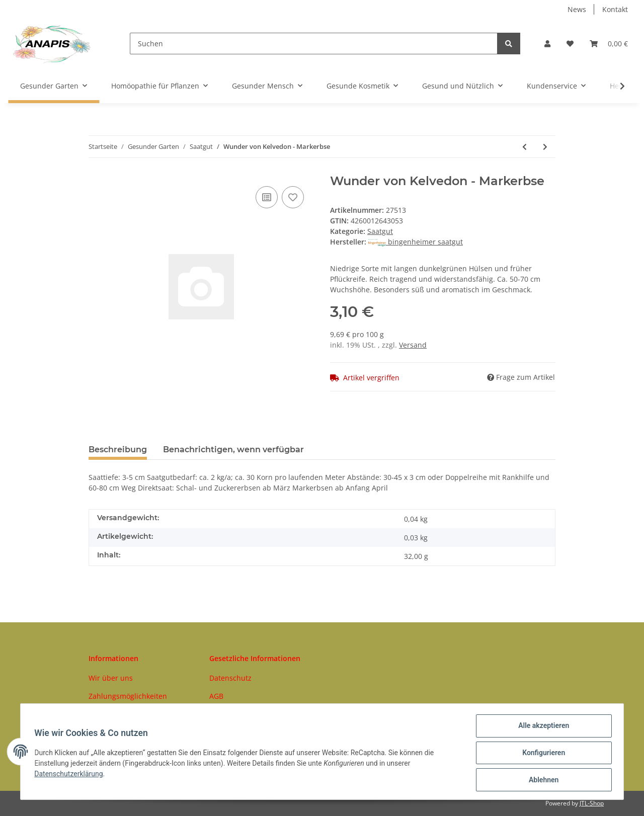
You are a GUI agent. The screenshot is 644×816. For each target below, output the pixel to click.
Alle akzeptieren (541, 728)
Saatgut (380, 231)
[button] (547, 44)
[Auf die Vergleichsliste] (267, 197)
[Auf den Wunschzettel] (293, 197)
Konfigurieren (541, 754)
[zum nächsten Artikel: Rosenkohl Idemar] (545, 147)
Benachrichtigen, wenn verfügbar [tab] (233, 450)
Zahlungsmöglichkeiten (128, 696)
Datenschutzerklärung (71, 775)
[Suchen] (314, 44)
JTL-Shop (592, 803)
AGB (216, 696)
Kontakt (615, 9)
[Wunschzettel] (570, 44)
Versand (413, 345)
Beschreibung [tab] (118, 450)
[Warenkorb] (609, 44)
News (577, 9)
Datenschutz (230, 678)
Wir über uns (111, 678)
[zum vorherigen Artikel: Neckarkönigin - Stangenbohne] (525, 147)
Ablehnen (541, 780)
